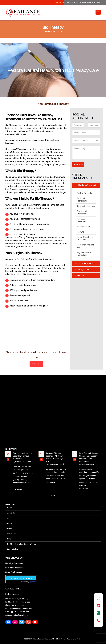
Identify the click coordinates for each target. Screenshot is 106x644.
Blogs (10, 523)
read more (17, 489)
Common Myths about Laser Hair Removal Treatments (22, 456)
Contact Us (12, 518)
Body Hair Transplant (82, 200)
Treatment (79, 275)
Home (47, 32)
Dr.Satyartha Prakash (23, 462)
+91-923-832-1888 (90, 2)
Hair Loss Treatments (82, 220)
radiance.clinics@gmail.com (16, 615)
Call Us (36, 364)
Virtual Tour (12, 534)
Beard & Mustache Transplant (85, 238)
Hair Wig (81, 232)
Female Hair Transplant (82, 213)
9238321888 (27, 608)
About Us (11, 513)
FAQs (9, 539)
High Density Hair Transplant (84, 254)
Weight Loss (82, 270)
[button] (52, 496)
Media (10, 528)
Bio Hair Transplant (85, 193)
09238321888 (23, 612)
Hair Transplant (84, 227)
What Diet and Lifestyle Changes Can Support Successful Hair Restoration (89, 457)
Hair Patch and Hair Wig (86, 246)
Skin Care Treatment (85, 264)
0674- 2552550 (71, 2)
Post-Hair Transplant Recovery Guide (22, 544)
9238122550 (16, 608)
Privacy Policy (13, 549)
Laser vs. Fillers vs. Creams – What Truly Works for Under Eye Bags (55, 457)
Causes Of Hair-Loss (86, 206)
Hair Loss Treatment (85, 185)
